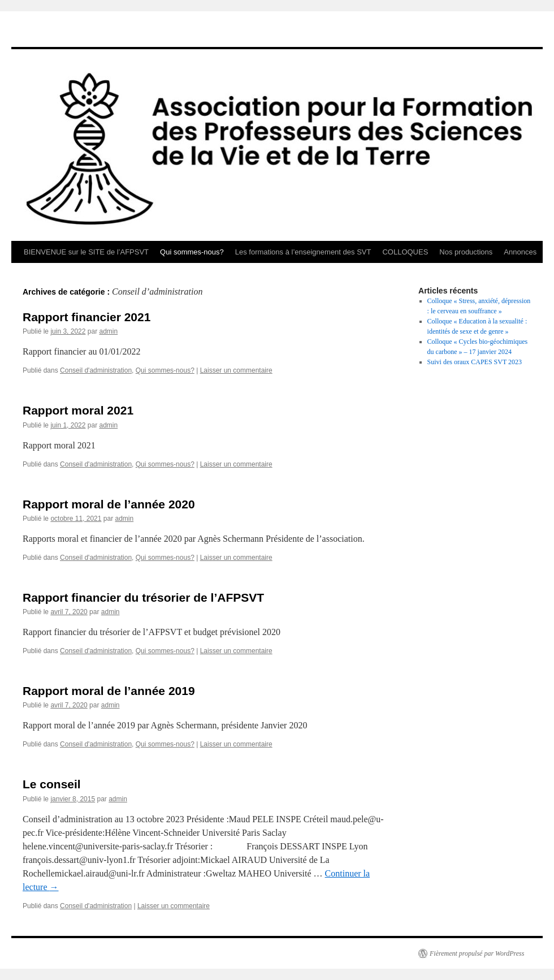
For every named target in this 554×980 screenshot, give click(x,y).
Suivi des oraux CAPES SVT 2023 (475, 362)
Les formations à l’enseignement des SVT (303, 252)
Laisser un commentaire (236, 370)
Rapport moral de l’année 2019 (109, 691)
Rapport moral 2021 (78, 410)
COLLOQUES (405, 252)
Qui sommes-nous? (192, 252)
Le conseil (52, 784)
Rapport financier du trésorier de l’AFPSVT (143, 597)
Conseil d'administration (96, 370)
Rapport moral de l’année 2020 (109, 504)
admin (108, 331)
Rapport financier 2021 (86, 317)
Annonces (520, 252)
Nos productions (466, 252)
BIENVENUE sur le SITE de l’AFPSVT (86, 252)
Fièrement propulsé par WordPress (477, 953)
